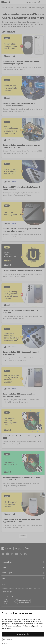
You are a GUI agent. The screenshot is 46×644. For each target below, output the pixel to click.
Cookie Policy (7, 628)
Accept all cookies (23, 634)
